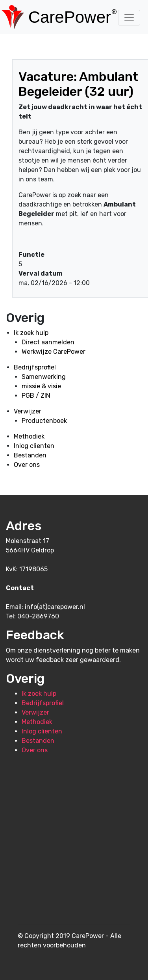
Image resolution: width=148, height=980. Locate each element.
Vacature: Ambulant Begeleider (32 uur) (78, 84)
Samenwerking (44, 377)
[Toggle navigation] (129, 18)
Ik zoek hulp (31, 333)
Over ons (27, 465)
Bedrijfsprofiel (35, 367)
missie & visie (41, 386)
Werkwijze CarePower (54, 352)
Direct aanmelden (48, 342)
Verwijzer (28, 411)
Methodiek (29, 436)
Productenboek (44, 421)
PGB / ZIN (36, 396)
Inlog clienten (34, 446)
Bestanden (30, 455)
